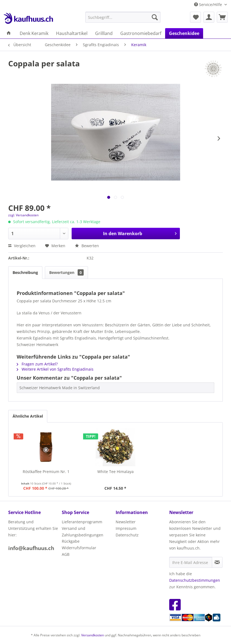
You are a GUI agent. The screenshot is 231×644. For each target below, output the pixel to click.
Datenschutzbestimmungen (195, 580)
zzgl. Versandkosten (23, 215)
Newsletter (126, 522)
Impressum (126, 528)
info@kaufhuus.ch (31, 548)
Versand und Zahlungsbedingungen (83, 532)
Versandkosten (93, 635)
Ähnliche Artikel (28, 416)
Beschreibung (25, 272)
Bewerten (87, 246)
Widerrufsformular (79, 548)
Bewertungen (66, 272)
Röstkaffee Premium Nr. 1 (46, 472)
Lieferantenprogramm (82, 522)
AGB (66, 554)
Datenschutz (127, 535)
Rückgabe (71, 541)
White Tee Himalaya (116, 472)
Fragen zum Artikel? (37, 364)
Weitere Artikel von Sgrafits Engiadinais (55, 369)
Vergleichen (22, 246)
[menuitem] (123, 17)
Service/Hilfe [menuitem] (209, 5)
